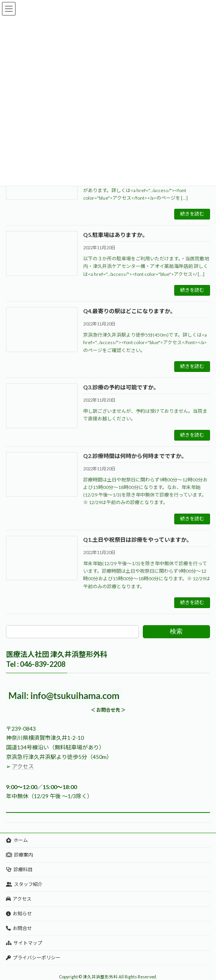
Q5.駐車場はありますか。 (116, 235)
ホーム (17, 840)
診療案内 (19, 855)
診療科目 (19, 869)
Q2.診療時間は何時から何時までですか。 (135, 456)
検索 (176, 631)
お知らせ (19, 914)
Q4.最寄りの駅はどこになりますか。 (129, 311)
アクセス (23, 766)
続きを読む (192, 214)
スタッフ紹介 (24, 884)
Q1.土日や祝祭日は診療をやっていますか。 (138, 540)
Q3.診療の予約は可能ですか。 (121, 387)
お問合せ (19, 928)
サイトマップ (24, 943)
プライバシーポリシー (33, 958)
